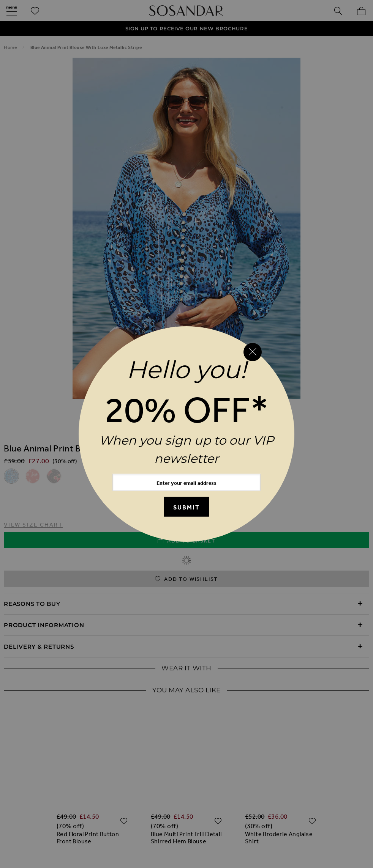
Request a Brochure (182, 784)
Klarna (251, 817)
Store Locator (266, 800)
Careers (323, 817)
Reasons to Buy (32, 604)
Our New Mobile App (107, 784)
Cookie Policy (114, 817)
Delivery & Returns (39, 647)
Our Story (48, 784)
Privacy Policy (60, 817)
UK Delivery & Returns (49, 800)
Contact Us (323, 784)
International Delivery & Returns (183, 800)
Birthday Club (246, 784)
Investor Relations (142, 833)
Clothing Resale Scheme (220, 833)
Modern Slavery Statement (188, 817)
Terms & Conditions (328, 800)
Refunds (108, 800)
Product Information (44, 625)
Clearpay (286, 817)
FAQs (287, 784)
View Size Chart (33, 525)
